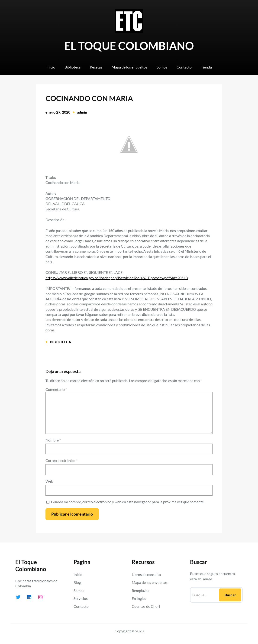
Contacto (81, 606)
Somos (79, 590)
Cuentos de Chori (146, 606)
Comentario (56, 389)
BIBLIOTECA (60, 342)
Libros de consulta (146, 574)
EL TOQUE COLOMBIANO (129, 46)
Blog (77, 582)
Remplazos (140, 590)
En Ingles (139, 598)
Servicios (81, 598)
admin (82, 112)
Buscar (230, 595)
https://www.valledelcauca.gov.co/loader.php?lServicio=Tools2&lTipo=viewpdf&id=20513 (117, 278)
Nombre (53, 440)
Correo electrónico (61, 460)
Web (49, 481)
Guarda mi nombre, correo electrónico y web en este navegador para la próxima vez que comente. (128, 502)
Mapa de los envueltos (150, 582)
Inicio (78, 574)
